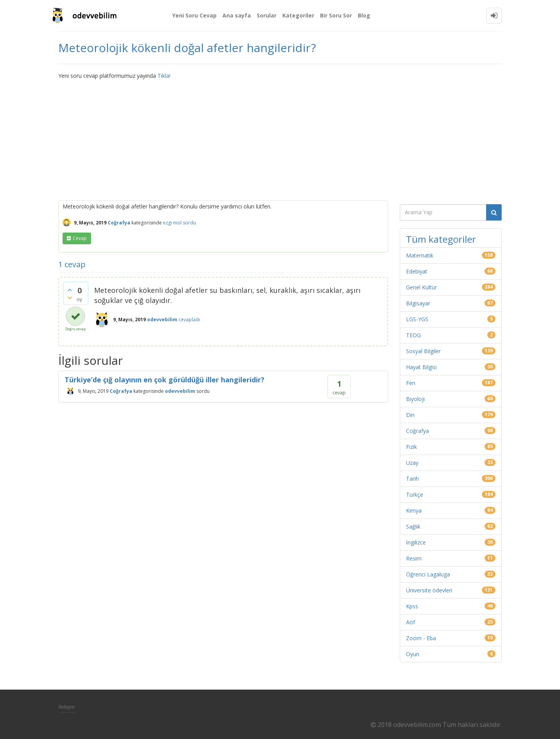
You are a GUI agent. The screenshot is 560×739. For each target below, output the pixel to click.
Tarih (412, 479)
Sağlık (413, 526)
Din (410, 415)
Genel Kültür (421, 287)
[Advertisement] (280, 138)
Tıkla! (164, 76)
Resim (414, 558)
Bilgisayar (418, 303)
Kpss (412, 606)
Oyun (413, 654)
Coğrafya (119, 223)
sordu (189, 223)
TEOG (413, 335)
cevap (80, 238)
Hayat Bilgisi (421, 367)
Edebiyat (417, 271)
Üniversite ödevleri (429, 590)
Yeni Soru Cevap (194, 15)
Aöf (410, 622)
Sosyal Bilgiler (423, 351)
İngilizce (416, 542)
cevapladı (189, 320)
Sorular (267, 15)
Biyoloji (415, 399)
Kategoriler (298, 15)
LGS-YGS (417, 319)
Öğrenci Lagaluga (428, 574)
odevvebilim (180, 391)
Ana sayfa (237, 15)
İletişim (66, 707)
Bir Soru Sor (336, 15)
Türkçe (415, 495)
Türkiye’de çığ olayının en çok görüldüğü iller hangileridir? (164, 380)
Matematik (420, 255)
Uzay (412, 463)
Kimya (414, 510)
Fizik (411, 447)
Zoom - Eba (421, 638)
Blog (364, 15)
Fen (411, 383)
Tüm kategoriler (441, 239)
